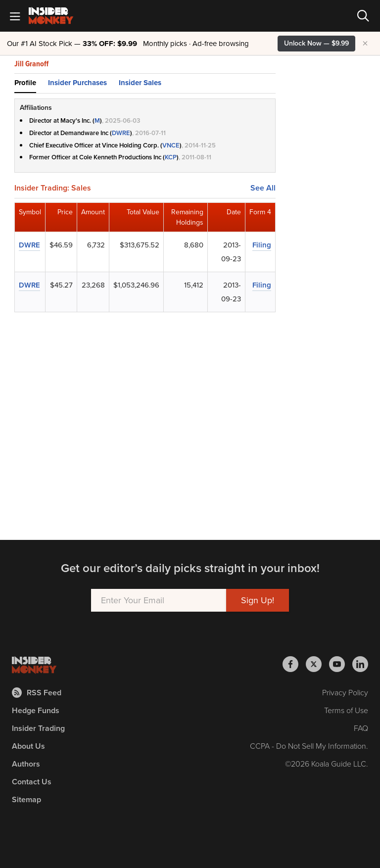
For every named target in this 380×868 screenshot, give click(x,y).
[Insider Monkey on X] (317, 664)
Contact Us (32, 782)
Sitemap (26, 799)
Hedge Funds (36, 710)
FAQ (361, 728)
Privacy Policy (345, 693)
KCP (171, 157)
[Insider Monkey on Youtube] (341, 664)
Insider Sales (140, 83)
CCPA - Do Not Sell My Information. (309, 746)
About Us (28, 746)
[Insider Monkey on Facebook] (294, 664)
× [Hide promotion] (365, 44)
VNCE (171, 145)
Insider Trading (38, 728)
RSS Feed (37, 693)
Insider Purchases (77, 83)
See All (263, 188)
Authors (26, 764)
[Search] (363, 16)
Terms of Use (346, 710)
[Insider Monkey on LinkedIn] (360, 664)
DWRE (121, 133)
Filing (262, 245)
